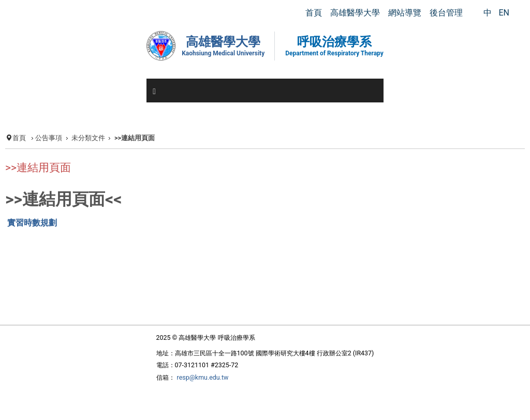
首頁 (19, 138)
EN (504, 13)
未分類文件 (88, 138)
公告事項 (49, 138)
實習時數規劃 (32, 223)
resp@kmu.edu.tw (203, 377)
